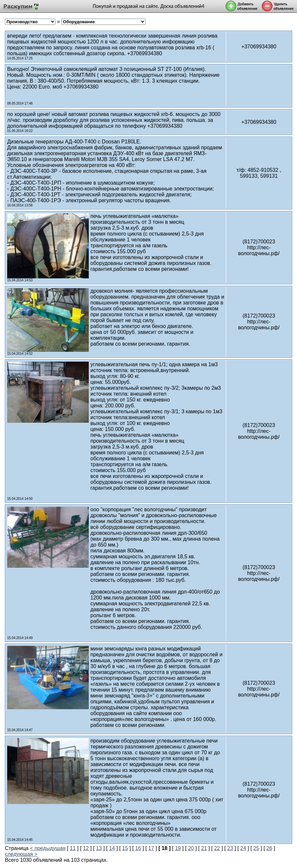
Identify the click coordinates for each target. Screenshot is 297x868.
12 (86, 848)
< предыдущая (48, 848)
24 (243, 848)
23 (230, 848)
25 (256, 848)
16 (138, 848)
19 (178, 848)
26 (269, 848)
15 (125, 848)
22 (217, 848)
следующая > (21, 854)
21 (204, 848)
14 (112, 848)
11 (73, 848)
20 (191, 848)
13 (99, 848)
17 (151, 848)
